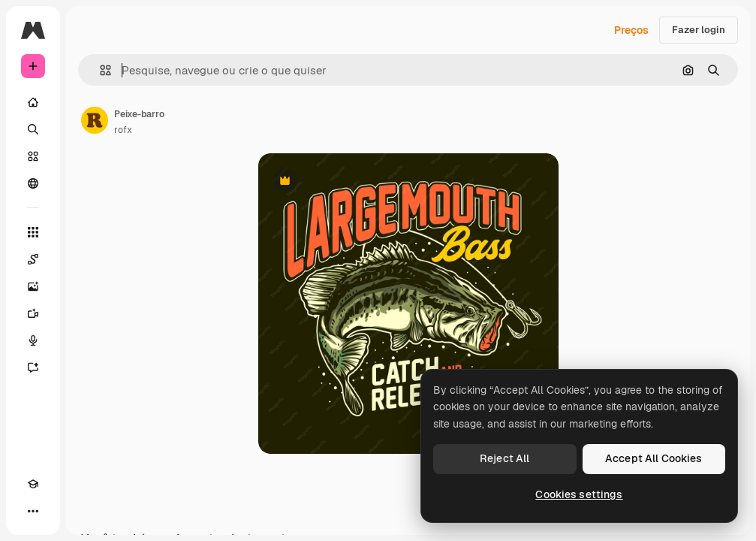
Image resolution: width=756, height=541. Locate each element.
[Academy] (33, 484)
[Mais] (33, 511)
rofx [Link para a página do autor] (123, 130)
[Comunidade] (33, 183)
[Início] (33, 102)
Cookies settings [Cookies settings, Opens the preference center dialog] (579, 494)
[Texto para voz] (33, 340)
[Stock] (33, 156)
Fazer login (699, 30)
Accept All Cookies (654, 458)
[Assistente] (33, 367)
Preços (631, 30)
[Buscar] (33, 129)
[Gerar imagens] (33, 286)
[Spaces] (33, 259)
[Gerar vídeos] (33, 313)
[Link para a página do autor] (95, 120)
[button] (99, 70)
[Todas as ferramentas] (33, 232)
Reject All (505, 458)
